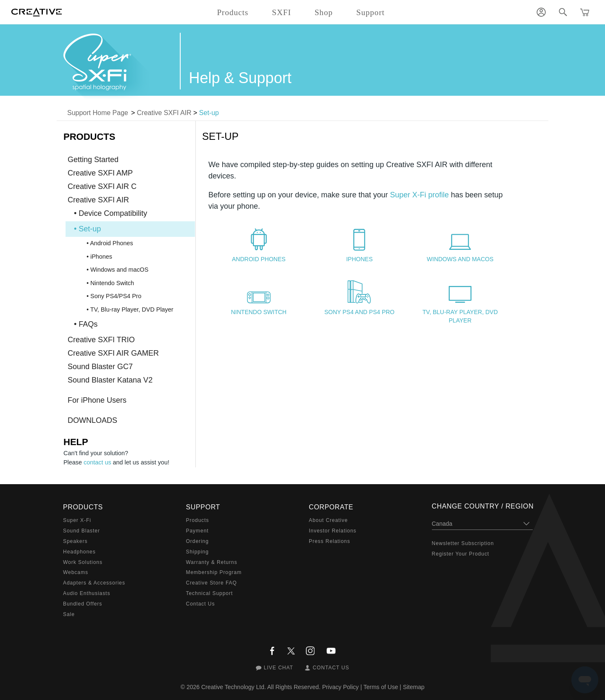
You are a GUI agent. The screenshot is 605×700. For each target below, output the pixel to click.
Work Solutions (83, 562)
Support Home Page (98, 113)
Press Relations (329, 541)
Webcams (76, 572)
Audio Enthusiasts (87, 593)
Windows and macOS (460, 259)
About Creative (328, 520)
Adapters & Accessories (94, 583)
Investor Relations (333, 531)
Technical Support (210, 593)
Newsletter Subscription (463, 543)
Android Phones (259, 259)
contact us (97, 462)
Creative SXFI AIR (164, 113)
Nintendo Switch (259, 312)
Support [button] (371, 12)
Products (198, 520)
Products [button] (233, 12)
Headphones (79, 552)
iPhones (359, 259)
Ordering (197, 541)
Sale (69, 614)
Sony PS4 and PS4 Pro (359, 312)
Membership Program (214, 572)
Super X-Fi (77, 520)
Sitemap (414, 687)
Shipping (197, 552)
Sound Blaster (82, 531)
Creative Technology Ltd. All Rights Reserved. (261, 687)
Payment (197, 531)
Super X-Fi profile (419, 195)
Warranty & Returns (212, 562)
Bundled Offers (83, 604)
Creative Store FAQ (212, 583)
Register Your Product (461, 554)
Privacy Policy (341, 687)
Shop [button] (324, 12)
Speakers (75, 541)
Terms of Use (381, 687)
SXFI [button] (281, 12)
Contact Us (201, 604)
